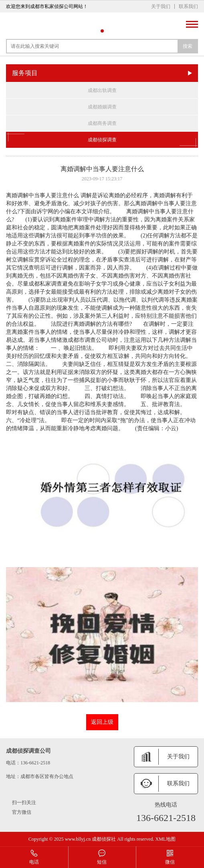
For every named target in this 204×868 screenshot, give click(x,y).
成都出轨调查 (102, 90)
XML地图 (165, 839)
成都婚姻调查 (102, 107)
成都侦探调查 (102, 140)
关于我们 (161, 6)
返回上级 (102, 722)
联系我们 (188, 6)
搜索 (188, 46)
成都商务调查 (102, 123)
